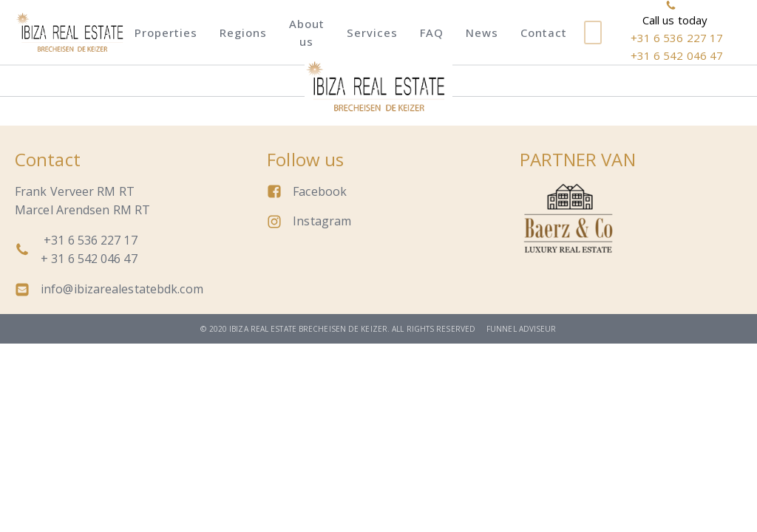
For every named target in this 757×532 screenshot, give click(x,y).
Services (372, 33)
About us (307, 33)
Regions (243, 33)
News (482, 33)
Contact (544, 33)
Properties (166, 33)
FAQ (432, 33)
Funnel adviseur (522, 329)
